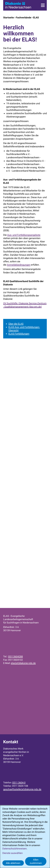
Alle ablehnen (13, 863)
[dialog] (25, 837)
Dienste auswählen (13, 853)
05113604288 (15, 656)
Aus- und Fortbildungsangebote (24, 235)
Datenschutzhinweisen (15, 849)
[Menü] (43, 5)
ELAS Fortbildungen (19, 334)
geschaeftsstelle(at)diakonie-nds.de (22, 789)
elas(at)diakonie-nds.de (23, 663)
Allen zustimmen (36, 861)
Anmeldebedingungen (19, 265)
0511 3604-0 (19, 783)
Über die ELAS (16, 324)
